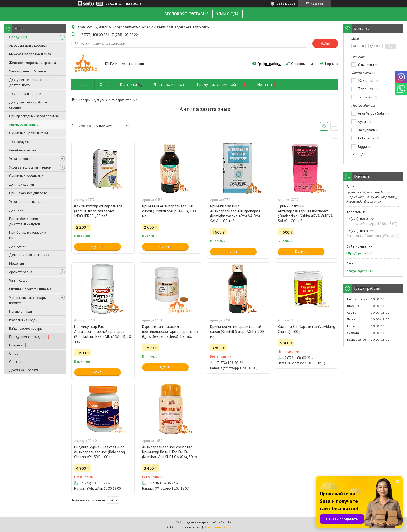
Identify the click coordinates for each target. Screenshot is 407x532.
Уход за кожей (21, 159)
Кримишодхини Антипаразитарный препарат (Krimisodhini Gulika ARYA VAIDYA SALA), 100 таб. (305, 213)
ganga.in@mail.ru (360, 271)
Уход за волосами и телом (30, 167)
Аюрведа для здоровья (28, 45)
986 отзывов (286, 4)
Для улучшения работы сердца (28, 105)
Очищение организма (26, 176)
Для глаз (16, 210)
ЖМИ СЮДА (228, 14)
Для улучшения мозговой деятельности (30, 82)
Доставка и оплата (24, 370)
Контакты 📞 (131, 85)
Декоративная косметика (29, 255)
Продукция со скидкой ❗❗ (32, 337)
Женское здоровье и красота (32, 63)
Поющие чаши (21, 311)
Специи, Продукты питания (30, 289)
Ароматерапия (21, 272)
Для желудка (20, 142)
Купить (98, 247)
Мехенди (16, 263)
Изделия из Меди (23, 320)
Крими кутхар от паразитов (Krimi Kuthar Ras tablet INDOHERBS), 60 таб (98, 211)
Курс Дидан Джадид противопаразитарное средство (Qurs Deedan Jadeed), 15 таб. (170, 331)
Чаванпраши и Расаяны (28, 71)
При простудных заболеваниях (34, 116)
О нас (13, 353)
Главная (83, 85)
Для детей (18, 246)
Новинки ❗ (18, 345)
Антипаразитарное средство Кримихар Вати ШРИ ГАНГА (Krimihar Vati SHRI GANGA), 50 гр (169, 452)
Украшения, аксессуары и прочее (29, 300)
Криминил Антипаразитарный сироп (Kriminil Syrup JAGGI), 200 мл (237, 331)
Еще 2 (361, 154)
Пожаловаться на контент (223, 527)
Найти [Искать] (325, 43)
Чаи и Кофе (18, 280)
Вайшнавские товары (26, 328)
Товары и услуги (92, 100)
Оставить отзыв (303, 64)
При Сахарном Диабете (28, 193)
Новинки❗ (267, 85)
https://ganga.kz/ (359, 253)
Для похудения (22, 184)
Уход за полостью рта (26, 201)
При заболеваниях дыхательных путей (25, 221)
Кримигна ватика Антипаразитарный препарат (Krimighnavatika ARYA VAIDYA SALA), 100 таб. (235, 213)
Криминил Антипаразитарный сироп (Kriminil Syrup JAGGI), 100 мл (169, 211)
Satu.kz (226, 522)
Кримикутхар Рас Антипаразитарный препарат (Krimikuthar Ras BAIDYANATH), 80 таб (103, 334)
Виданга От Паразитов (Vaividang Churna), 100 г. (306, 329)
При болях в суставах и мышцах (28, 235)
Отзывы (15, 362)
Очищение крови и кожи (28, 133)
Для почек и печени (25, 93)
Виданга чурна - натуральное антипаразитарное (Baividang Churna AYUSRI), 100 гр (100, 452)
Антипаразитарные (24, 124)
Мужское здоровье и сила (30, 54)
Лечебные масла (22, 150)
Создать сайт (115, 4)
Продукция (18, 37)
